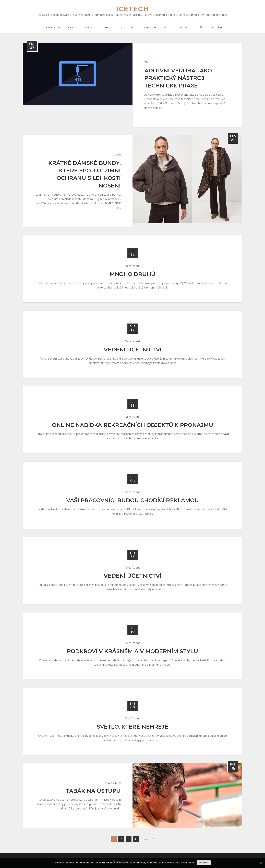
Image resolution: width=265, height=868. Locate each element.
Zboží (198, 27)
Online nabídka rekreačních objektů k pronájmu (133, 425)
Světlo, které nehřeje (132, 727)
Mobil (119, 27)
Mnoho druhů (132, 274)
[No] (261, 863)
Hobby (104, 27)
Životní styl (217, 27)
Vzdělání (150, 27)
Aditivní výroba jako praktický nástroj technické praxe (178, 78)
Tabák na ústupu (93, 791)
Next (149, 839)
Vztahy (168, 27)
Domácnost (52, 27)
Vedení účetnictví (133, 350)
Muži (134, 27)
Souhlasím (204, 863)
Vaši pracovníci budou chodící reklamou (133, 500)
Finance (73, 27)
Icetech (133, 9)
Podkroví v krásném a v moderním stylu (132, 651)
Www (184, 27)
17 (136, 839)
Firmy (89, 27)
